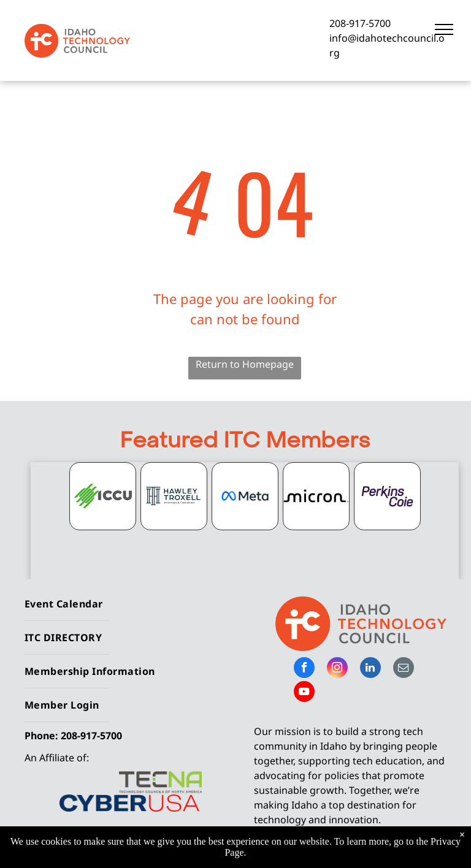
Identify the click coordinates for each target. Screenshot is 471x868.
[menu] (444, 29)
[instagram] (337, 669)
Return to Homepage (245, 364)
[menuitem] (125, 604)
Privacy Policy (374, 850)
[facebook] (304, 669)
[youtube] (304, 693)
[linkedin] (370, 669)
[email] (404, 669)
